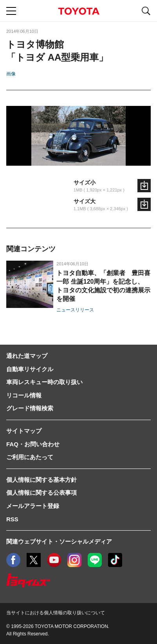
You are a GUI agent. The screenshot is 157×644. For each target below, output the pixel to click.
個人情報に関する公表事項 (42, 493)
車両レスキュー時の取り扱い (44, 382)
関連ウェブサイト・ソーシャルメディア (59, 541)
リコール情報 (24, 395)
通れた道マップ (27, 356)
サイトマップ (24, 431)
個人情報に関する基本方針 (42, 480)
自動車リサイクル (30, 369)
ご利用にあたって (30, 457)
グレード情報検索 (30, 408)
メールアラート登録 (33, 506)
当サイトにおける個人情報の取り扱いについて (56, 613)
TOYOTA (79, 11)
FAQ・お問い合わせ (33, 444)
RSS (12, 519)
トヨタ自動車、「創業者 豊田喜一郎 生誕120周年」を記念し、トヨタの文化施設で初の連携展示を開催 (103, 286)
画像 (11, 74)
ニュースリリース (75, 310)
